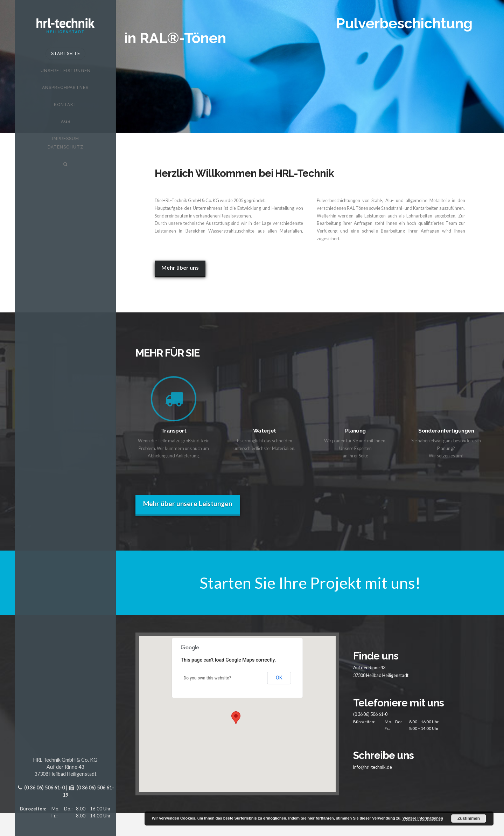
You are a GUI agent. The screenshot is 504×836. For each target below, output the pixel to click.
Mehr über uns (180, 267)
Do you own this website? (208, 678)
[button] (236, 718)
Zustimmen (469, 818)
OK (279, 678)
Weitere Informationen (423, 818)
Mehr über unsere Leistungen (188, 503)
